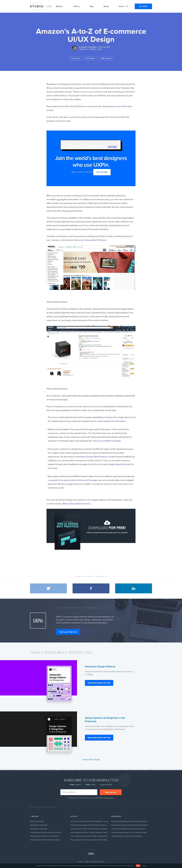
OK (138, 866)
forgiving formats (123, 464)
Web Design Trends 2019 (39, 825)
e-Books (76, 6)
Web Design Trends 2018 (39, 829)
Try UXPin (143, 6)
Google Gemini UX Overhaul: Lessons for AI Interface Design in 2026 (90, 840)
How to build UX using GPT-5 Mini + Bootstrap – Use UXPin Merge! (90, 821)
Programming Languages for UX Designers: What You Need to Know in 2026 (90, 825)
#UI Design (75, 58)
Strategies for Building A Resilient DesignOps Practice (130, 825)
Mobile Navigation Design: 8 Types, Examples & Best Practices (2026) (90, 832)
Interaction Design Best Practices (90, 240)
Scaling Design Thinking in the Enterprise (44, 836)
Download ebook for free (99, 683)
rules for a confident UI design (107, 441)
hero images (68, 484)
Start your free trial (68, 632)
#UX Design (90, 58)
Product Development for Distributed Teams (45, 840)
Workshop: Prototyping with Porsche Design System (129, 821)
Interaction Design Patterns (100, 667)
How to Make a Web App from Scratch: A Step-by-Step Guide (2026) (90, 836)
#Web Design (106, 58)
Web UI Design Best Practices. (77, 504)
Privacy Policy (109, 798)
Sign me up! (111, 792)
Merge (106, 6)
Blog (92, 6)
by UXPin (48, 6)
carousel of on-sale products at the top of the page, (74, 480)
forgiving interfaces (79, 453)
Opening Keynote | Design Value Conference (127, 836)
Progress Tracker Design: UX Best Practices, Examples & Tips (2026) (90, 829)
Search (122, 6)
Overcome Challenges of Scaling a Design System (128, 829)
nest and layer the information (112, 421)
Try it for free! (102, 172)
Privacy (80, 862)
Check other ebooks (91, 760)
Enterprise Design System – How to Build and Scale (129, 832)
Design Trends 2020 (37, 821)
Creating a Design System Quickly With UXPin (46, 832)
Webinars (59, 6)
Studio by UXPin (36, 6)
